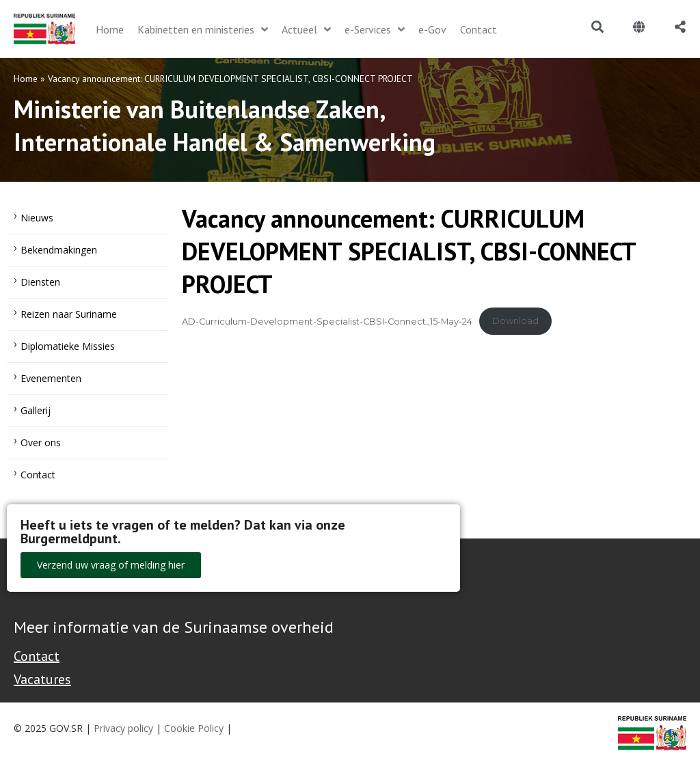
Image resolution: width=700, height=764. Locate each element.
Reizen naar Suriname (69, 314)
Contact (38, 475)
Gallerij (36, 410)
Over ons (41, 442)
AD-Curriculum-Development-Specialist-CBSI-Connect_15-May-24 (327, 321)
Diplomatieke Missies (68, 346)
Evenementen (51, 378)
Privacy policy (123, 728)
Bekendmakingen (59, 250)
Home (26, 79)
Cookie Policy (194, 728)
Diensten (40, 282)
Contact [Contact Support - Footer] (37, 656)
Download (515, 321)
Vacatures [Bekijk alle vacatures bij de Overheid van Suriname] (42, 679)
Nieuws (37, 218)
